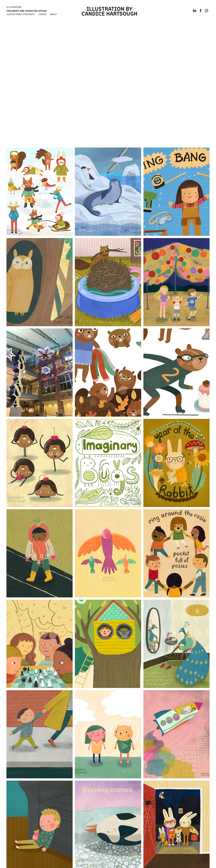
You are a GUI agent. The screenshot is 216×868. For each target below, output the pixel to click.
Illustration (14, 7)
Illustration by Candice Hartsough (109, 11)
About (53, 14)
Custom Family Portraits (21, 14)
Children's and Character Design (27, 11)
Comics (42, 14)
